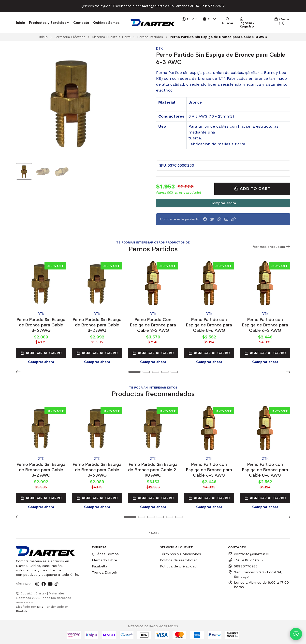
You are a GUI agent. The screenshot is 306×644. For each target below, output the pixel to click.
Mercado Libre (104, 560)
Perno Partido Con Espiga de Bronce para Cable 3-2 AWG (153, 325)
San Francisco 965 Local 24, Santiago (255, 574)
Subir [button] (153, 533)
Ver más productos (272, 247)
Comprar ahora (223, 203)
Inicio (21, 23)
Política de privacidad (178, 566)
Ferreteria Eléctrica (70, 37)
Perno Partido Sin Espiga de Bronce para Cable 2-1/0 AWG (153, 470)
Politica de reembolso (179, 560)
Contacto (81, 23)
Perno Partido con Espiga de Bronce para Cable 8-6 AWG (209, 325)
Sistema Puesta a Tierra (111, 37)
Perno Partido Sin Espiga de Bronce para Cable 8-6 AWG (41, 325)
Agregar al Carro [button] (41, 353)
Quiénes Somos (106, 23)
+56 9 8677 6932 (246, 560)
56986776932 (243, 566)
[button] (233, 219)
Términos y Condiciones (181, 554)
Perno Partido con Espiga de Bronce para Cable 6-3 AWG (265, 325)
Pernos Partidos (150, 37)
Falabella (100, 566)
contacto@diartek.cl (248, 554)
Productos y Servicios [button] (49, 23)
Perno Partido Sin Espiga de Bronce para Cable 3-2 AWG (97, 325)
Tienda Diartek (105, 572)
